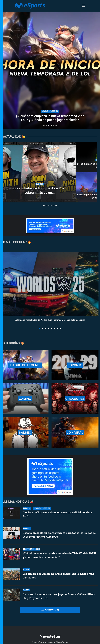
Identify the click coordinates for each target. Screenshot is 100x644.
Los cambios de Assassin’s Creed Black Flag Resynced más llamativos (58, 576)
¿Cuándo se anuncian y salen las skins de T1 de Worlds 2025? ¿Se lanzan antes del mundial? (59, 555)
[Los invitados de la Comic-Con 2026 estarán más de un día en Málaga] (40, 172)
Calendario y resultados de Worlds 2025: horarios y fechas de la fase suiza (50, 320)
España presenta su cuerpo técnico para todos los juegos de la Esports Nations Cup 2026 (59, 535)
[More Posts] (50, 610)
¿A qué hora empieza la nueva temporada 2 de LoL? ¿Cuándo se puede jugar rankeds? (50, 118)
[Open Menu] (83, 6)
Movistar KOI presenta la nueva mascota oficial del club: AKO (57, 514)
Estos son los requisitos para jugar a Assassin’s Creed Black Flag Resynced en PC (59, 596)
